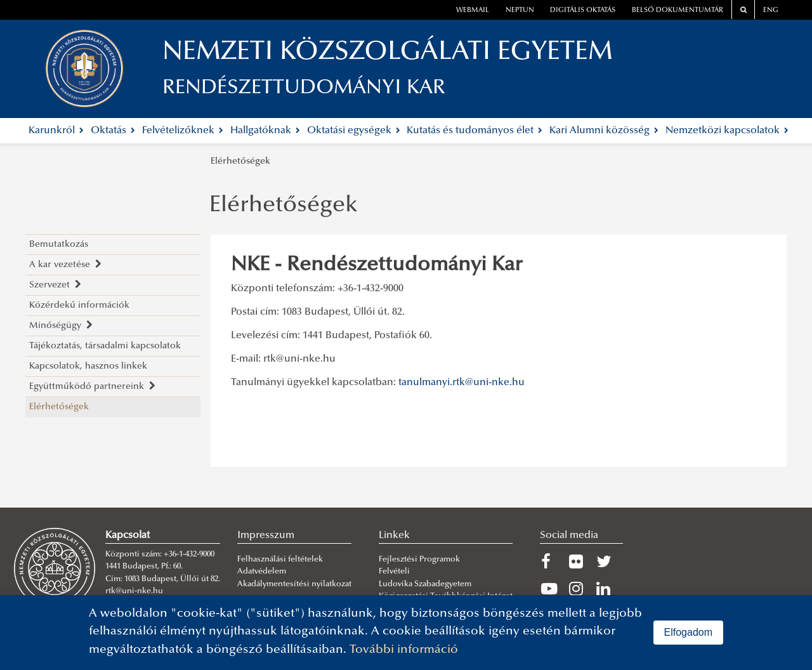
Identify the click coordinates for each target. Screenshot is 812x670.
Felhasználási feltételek (280, 560)
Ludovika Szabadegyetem (425, 584)
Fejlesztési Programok (419, 560)
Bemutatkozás (59, 245)
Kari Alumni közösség (604, 131)
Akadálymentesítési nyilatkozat (294, 584)
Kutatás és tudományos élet (475, 131)
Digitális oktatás (583, 10)
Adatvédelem (262, 572)
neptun (520, 10)
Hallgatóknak (265, 131)
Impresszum (266, 535)
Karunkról (56, 131)
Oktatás (113, 131)
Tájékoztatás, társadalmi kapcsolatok (105, 346)
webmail (473, 10)
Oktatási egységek (354, 131)
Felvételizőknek (183, 131)
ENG (771, 10)
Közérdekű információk (79, 305)
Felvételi (394, 572)
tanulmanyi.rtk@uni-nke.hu (462, 383)
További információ (404, 650)
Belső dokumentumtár (678, 10)
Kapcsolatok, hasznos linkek (88, 366)
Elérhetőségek (240, 161)
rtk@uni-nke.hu (299, 359)
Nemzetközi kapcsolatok (727, 131)
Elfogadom (689, 632)
